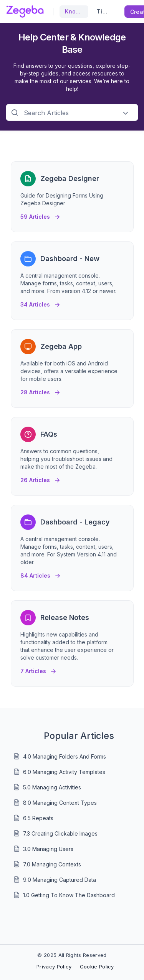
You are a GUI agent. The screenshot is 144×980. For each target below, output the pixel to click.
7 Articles (38, 669)
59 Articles (40, 215)
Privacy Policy (54, 967)
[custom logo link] (25, 12)
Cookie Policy (97, 967)
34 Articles (40, 302)
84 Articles (40, 574)
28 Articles (40, 390)
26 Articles (40, 478)
